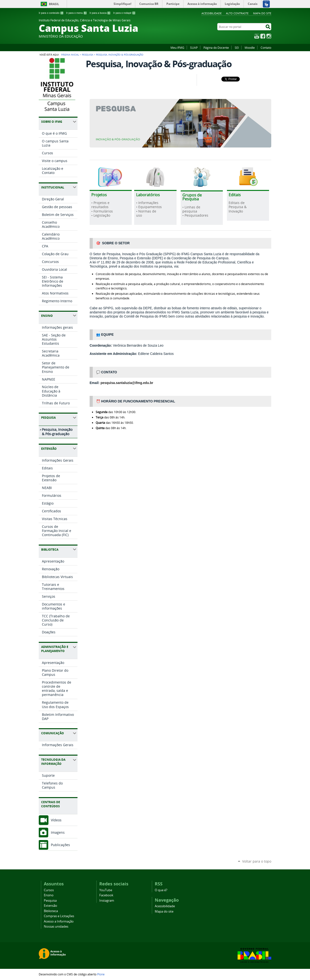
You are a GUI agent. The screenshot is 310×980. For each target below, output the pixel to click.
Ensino (49, 895)
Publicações (60, 845)
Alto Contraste (237, 13)
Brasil (54, 4)
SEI (237, 48)
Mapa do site (262, 13)
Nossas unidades (56, 927)
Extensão (50, 906)
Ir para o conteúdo (51, 13)
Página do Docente (216, 48)
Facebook (263, 36)
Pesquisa (87, 55)
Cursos (49, 890)
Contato (266, 48)
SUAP (194, 48)
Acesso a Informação (59, 921)
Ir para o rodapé (124, 13)
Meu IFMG (177, 48)
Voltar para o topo (257, 861)
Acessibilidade (212, 13)
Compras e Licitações (59, 916)
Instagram (269, 36)
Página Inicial (70, 55)
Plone (101, 974)
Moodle (250, 48)
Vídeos (56, 820)
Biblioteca (51, 911)
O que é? (161, 890)
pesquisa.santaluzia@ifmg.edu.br (127, 383)
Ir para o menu (76, 13)
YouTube (257, 36)
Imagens (58, 832)
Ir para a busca (100, 13)
